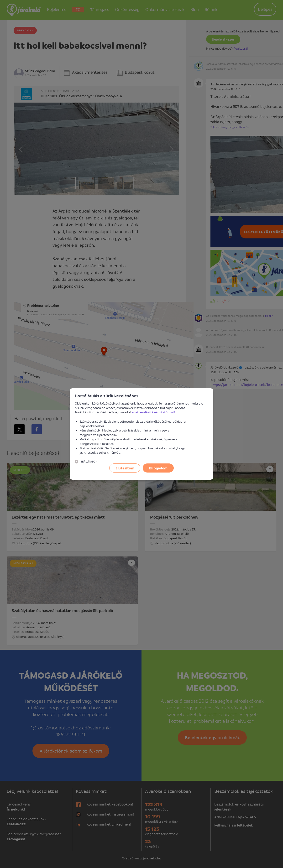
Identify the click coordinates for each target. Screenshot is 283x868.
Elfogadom (158, 468)
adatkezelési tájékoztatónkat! (153, 412)
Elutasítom (125, 468)
